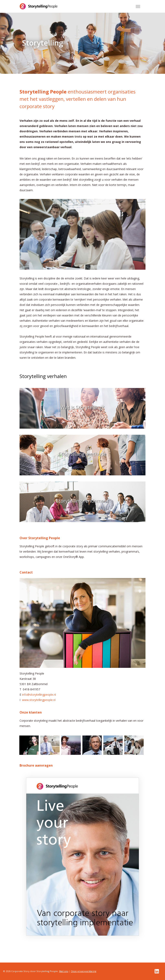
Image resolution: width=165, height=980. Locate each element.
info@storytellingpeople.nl (39, 695)
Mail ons (64, 971)
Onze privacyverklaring (84, 971)
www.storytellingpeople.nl (39, 700)
